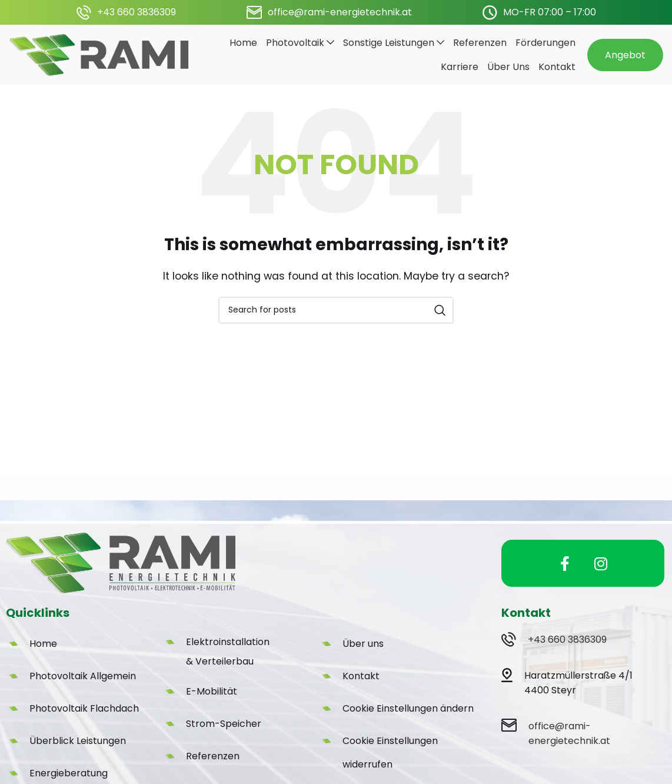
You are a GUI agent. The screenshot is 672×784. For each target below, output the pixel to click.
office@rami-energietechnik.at (340, 12)
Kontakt (361, 687)
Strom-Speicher (224, 734)
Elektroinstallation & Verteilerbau (228, 662)
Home (43, 654)
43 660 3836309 (139, 12)
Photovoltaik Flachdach (84, 719)
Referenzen (213, 767)
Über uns (363, 654)
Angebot (625, 60)
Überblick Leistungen (78, 751)
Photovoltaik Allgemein (83, 687)
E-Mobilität (212, 702)
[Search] (336, 320)
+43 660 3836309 (568, 650)
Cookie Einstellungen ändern (408, 719)
